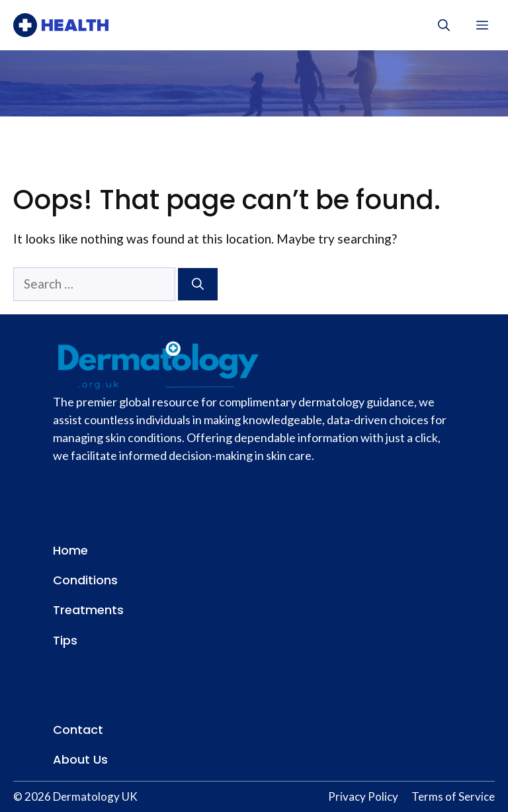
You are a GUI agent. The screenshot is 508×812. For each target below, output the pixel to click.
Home (70, 550)
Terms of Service (453, 796)
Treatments (88, 610)
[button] (444, 25)
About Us (80, 759)
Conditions (85, 580)
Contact (78, 730)
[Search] (198, 284)
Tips (65, 640)
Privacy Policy (363, 796)
